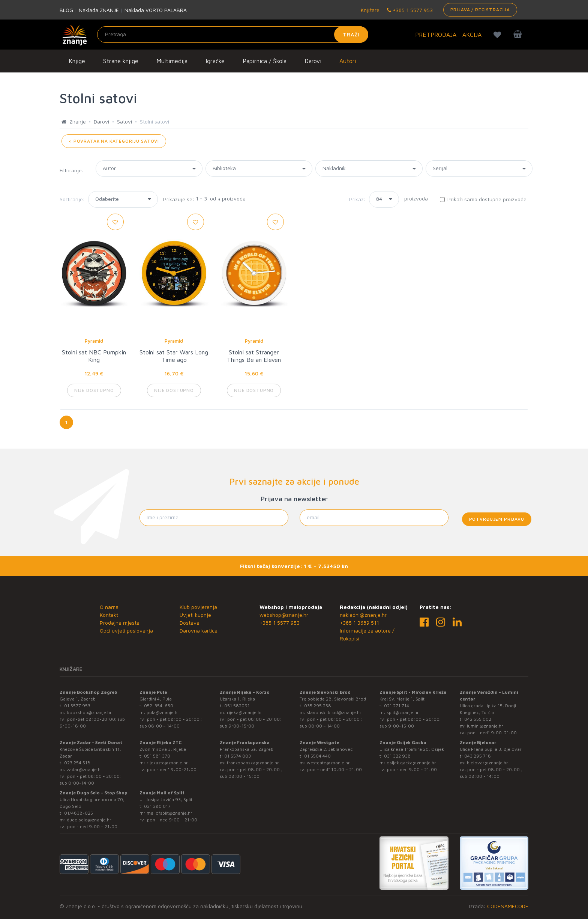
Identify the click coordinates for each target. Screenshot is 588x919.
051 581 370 (157, 756)
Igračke (215, 61)
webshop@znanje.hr (284, 615)
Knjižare (369, 10)
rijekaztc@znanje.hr (167, 763)
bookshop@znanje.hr (89, 712)
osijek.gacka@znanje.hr (411, 763)
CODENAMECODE (508, 906)
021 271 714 (397, 706)
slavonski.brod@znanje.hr (334, 712)
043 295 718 (478, 756)
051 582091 (237, 706)
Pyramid (94, 341)
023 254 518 (77, 763)
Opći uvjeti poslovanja (126, 630)
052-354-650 (159, 706)
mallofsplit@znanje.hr (169, 813)
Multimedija (172, 61)
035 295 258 (318, 706)
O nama (109, 607)
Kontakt (109, 615)
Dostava (190, 623)
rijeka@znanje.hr (244, 712)
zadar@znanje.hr (85, 769)
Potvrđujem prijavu (497, 519)
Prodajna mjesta (120, 623)
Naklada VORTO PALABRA (156, 10)
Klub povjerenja (198, 607)
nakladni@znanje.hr (363, 615)
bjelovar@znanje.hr (487, 763)
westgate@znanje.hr (328, 763)
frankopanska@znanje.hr (253, 763)
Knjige (77, 61)
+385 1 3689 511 (359, 623)
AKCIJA (472, 35)
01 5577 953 (77, 706)
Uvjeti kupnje (195, 615)
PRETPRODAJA (436, 35)
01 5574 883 (238, 756)
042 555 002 (478, 719)
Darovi (313, 61)
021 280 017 (157, 806)
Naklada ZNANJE (99, 10)
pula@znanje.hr (163, 712)
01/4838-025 (79, 813)
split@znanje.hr (403, 712)
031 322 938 (397, 756)
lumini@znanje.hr (485, 726)
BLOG (66, 10)
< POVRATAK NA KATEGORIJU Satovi (114, 141)
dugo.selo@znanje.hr (89, 820)
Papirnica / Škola (265, 61)
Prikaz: (357, 199)
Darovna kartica (199, 630)
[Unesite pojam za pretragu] (233, 35)
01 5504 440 (317, 756)
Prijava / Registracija (480, 10)
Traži (351, 34)
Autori (348, 61)
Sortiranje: (72, 199)
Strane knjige (121, 61)
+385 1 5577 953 (410, 10)
